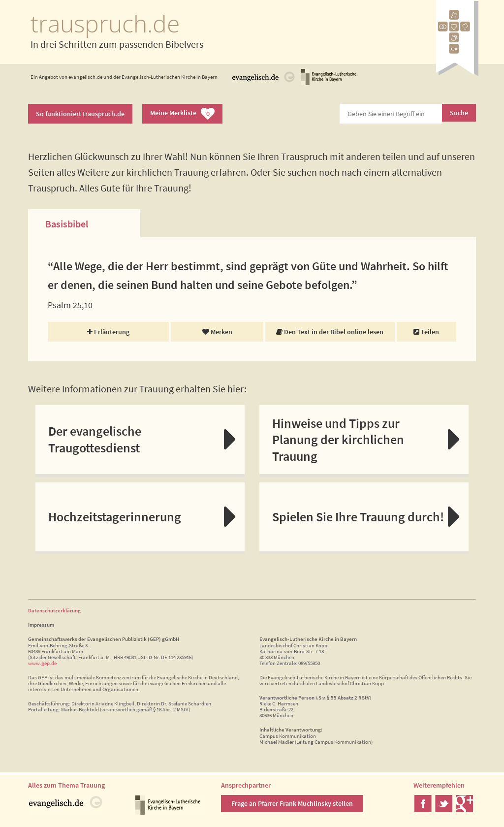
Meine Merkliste (182, 114)
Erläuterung (108, 332)
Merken (217, 332)
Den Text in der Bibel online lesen (330, 332)
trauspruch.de (105, 23)
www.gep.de (42, 663)
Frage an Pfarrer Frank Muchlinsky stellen (292, 803)
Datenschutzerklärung (54, 610)
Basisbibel (67, 224)
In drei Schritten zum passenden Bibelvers (117, 44)
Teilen (426, 332)
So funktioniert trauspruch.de (80, 114)
